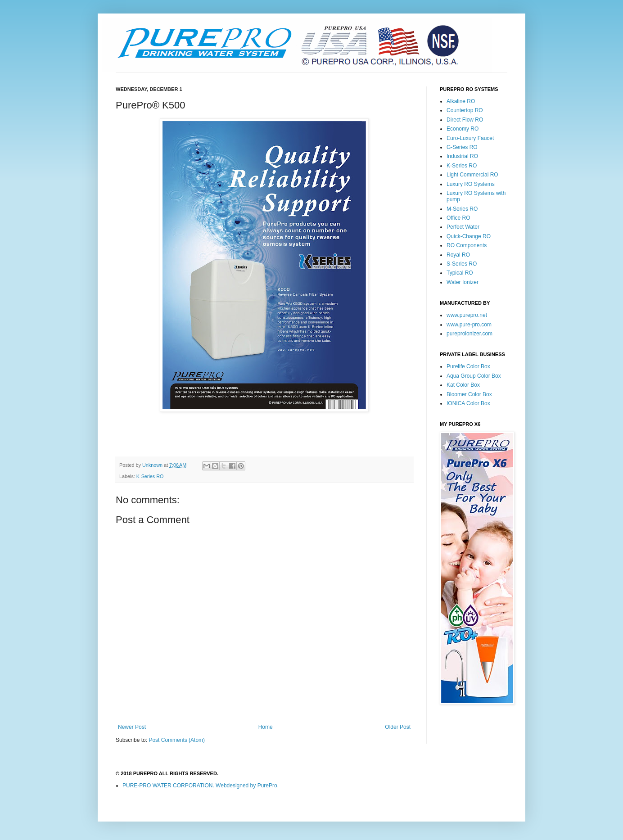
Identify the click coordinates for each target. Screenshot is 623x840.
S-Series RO (462, 264)
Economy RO (463, 129)
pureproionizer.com (470, 334)
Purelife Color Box (468, 366)
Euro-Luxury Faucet (470, 138)
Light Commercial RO (472, 175)
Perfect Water (463, 227)
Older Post (398, 727)
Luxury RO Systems (471, 184)
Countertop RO (465, 110)
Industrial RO (462, 156)
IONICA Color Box (468, 403)
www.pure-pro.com (469, 325)
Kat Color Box (463, 385)
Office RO (458, 218)
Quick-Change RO (469, 236)
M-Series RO (462, 209)
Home (266, 727)
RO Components (467, 245)
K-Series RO (150, 476)
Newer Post (132, 727)
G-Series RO (462, 147)
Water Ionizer (463, 282)
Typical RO (460, 273)
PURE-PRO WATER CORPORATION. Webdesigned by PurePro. (201, 786)
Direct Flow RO (465, 120)
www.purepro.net (467, 315)
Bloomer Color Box (469, 394)
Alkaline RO (461, 101)
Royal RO (458, 255)
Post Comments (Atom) (177, 740)
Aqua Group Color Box (474, 376)
